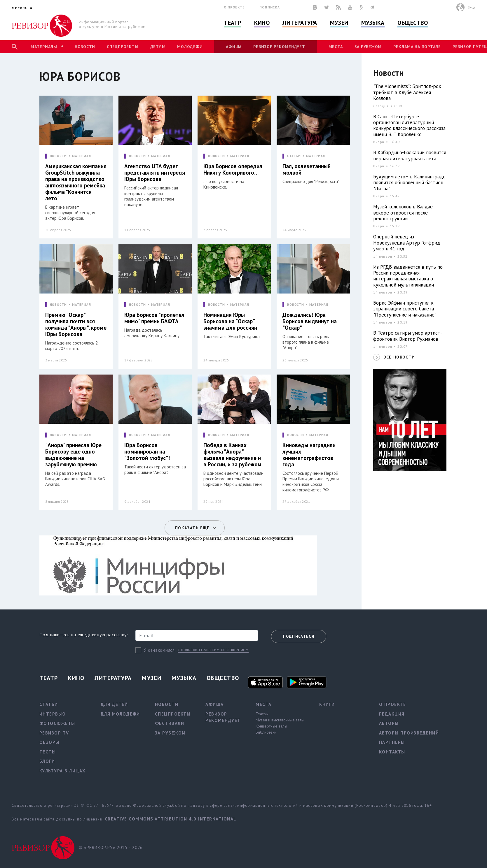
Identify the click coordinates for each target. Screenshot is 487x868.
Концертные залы (271, 726)
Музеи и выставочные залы (280, 720)
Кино (262, 23)
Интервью (53, 714)
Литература (300, 23)
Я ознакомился (159, 650)
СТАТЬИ (294, 156)
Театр (233, 23)
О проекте (234, 7)
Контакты (392, 752)
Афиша (234, 47)
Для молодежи (120, 714)
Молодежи (190, 47)
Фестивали (170, 723)
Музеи (339, 23)
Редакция (392, 714)
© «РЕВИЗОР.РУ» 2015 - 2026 (111, 847)
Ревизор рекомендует (279, 47)
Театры (262, 714)
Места (336, 47)
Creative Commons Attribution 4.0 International (171, 819)
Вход (471, 7)
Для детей (114, 704)
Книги (327, 704)
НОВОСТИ (58, 156)
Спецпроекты (123, 47)
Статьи (49, 704)
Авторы (389, 723)
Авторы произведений (409, 733)
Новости (85, 47)
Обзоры (49, 742)
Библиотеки (266, 732)
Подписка (269, 7)
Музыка (373, 23)
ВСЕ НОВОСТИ (399, 357)
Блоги (47, 761)
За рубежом (368, 47)
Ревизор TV (54, 733)
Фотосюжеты (57, 723)
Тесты (48, 752)
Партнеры (392, 742)
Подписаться (299, 636)
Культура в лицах (63, 771)
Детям (158, 47)
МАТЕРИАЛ (82, 156)
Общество (413, 23)
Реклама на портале (417, 47)
